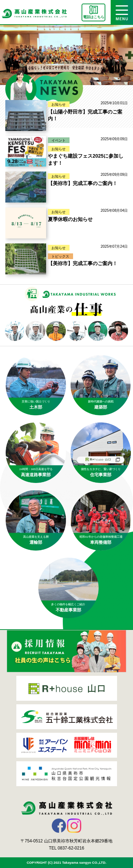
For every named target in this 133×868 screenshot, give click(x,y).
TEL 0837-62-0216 (67, 848)
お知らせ (59, 104)
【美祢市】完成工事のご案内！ (83, 183)
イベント (59, 140)
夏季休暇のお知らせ (70, 219)
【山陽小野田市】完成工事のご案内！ (85, 115)
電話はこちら (94, 17)
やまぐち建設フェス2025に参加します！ (86, 159)
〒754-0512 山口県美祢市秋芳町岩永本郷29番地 (66, 841)
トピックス (60, 256)
